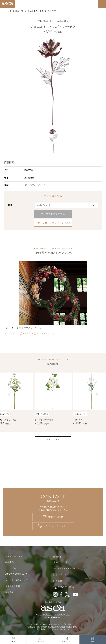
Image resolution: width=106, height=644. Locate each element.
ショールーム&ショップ (17, 580)
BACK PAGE (53, 440)
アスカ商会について (15, 557)
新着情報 (57, 557)
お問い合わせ (55, 517)
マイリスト (63, 574)
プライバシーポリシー (63, 562)
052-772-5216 (56, 526)
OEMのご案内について (16, 574)
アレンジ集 (11, 568)
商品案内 (9, 562)
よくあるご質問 (13, 586)
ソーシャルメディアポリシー (67, 568)
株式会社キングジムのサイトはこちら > (53, 629)
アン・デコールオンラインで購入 (53, 223)
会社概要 (9, 592)
